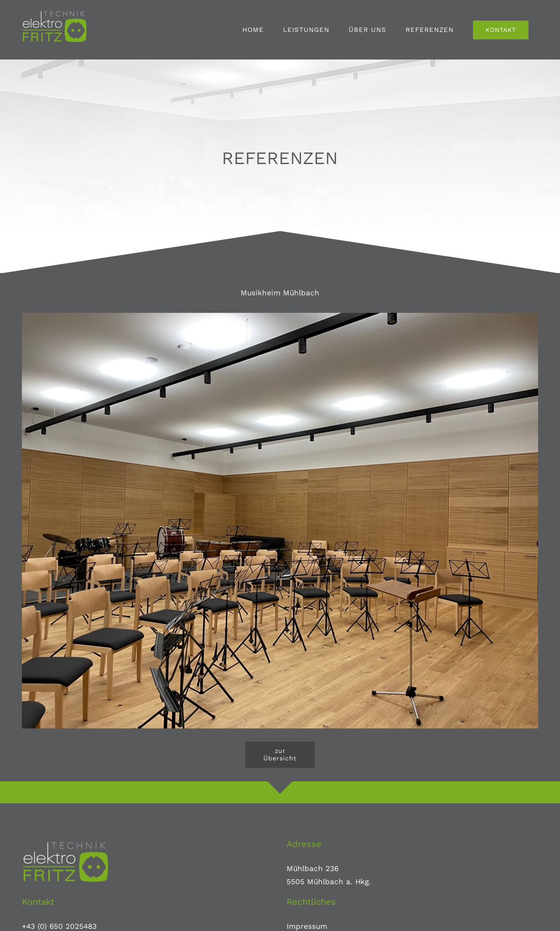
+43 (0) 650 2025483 (59, 926)
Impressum (307, 926)
